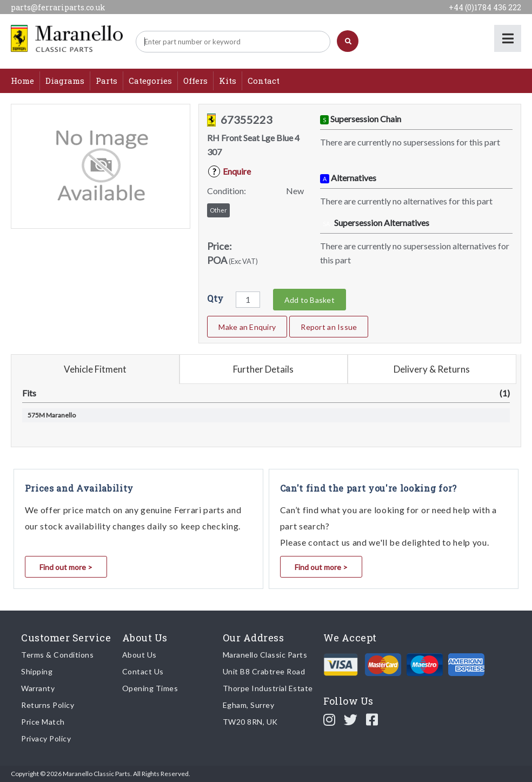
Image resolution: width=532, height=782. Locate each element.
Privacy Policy (46, 738)
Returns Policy (48, 705)
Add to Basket (310, 300)
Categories (150, 81)
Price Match (43, 722)
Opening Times (150, 688)
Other (218, 210)
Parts (107, 81)
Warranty (38, 688)
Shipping (37, 671)
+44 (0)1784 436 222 (485, 7)
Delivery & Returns (432, 369)
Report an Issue (329, 327)
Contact (264, 81)
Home (22, 81)
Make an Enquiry (247, 327)
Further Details (263, 369)
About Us (139, 655)
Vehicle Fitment (95, 369)
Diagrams (65, 81)
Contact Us (143, 671)
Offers (195, 81)
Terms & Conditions (57, 655)
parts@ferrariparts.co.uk (58, 7)
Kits (228, 81)
